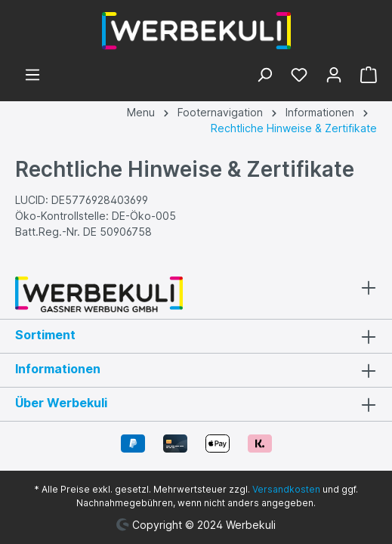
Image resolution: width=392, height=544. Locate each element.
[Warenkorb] (364, 76)
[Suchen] (264, 76)
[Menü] (32, 76)
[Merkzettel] (299, 76)
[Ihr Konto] (334, 76)
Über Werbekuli (61, 403)
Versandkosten (286, 489)
